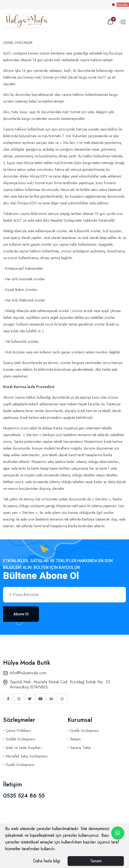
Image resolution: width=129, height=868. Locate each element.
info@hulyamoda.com (28, 673)
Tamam (96, 861)
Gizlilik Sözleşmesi (21, 739)
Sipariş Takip (81, 748)
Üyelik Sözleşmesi (20, 765)
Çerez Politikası (18, 731)
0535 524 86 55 (24, 795)
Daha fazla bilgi (47, 861)
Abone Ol (21, 614)
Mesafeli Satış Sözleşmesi (27, 756)
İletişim (75, 739)
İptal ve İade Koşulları (24, 748)
